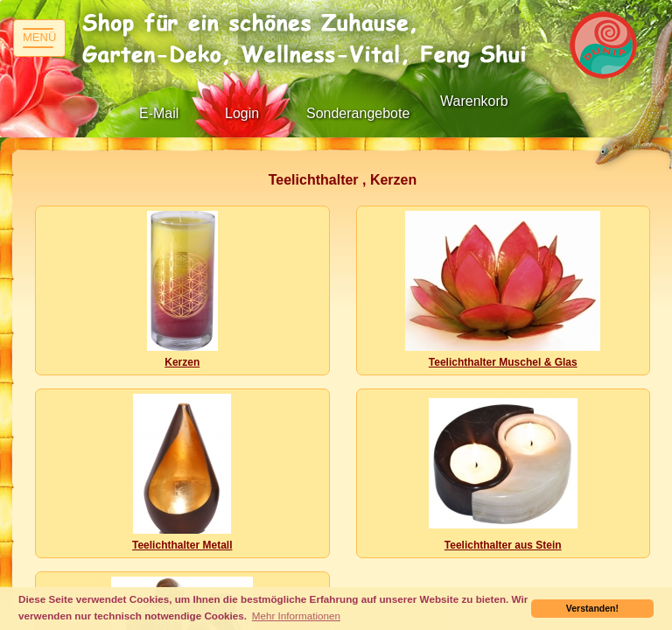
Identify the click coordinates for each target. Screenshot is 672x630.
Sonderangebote (358, 113)
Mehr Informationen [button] (296, 616)
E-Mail (159, 113)
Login (242, 113)
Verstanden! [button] (592, 608)
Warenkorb (474, 101)
